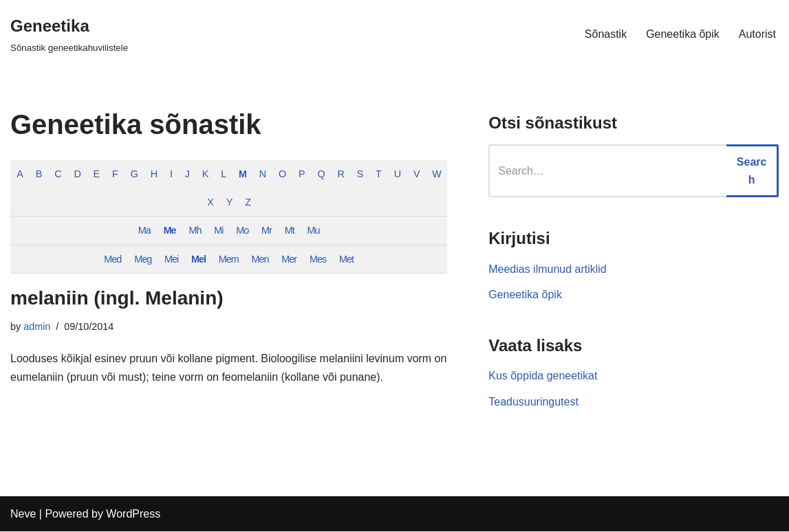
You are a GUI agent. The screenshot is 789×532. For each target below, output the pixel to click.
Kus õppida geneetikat (543, 376)
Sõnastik (606, 34)
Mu (314, 230)
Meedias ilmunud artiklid (548, 269)
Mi (218, 230)
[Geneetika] (69, 34)
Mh (195, 230)
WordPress (133, 514)
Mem (229, 259)
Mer (289, 259)
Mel (198, 259)
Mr (267, 230)
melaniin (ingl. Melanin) (117, 298)
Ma (144, 230)
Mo (242, 230)
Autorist (757, 34)
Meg (143, 259)
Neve (23, 514)
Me (170, 230)
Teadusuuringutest (533, 402)
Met (346, 259)
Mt (290, 230)
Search (752, 171)
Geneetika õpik (683, 34)
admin (37, 327)
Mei (171, 259)
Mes (318, 259)
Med (112, 259)
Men (260, 259)
